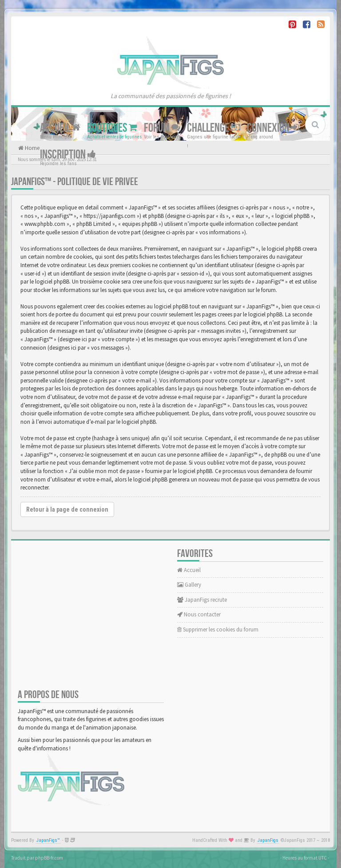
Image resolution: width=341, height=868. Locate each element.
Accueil (60, 128)
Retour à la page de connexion (67, 509)
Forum (162, 128)
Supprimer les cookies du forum (218, 629)
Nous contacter (199, 614)
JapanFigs (268, 840)
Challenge (214, 128)
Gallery (189, 585)
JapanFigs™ (48, 840)
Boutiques (112, 128)
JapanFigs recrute (202, 600)
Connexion (273, 128)
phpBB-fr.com (49, 858)
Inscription (68, 155)
